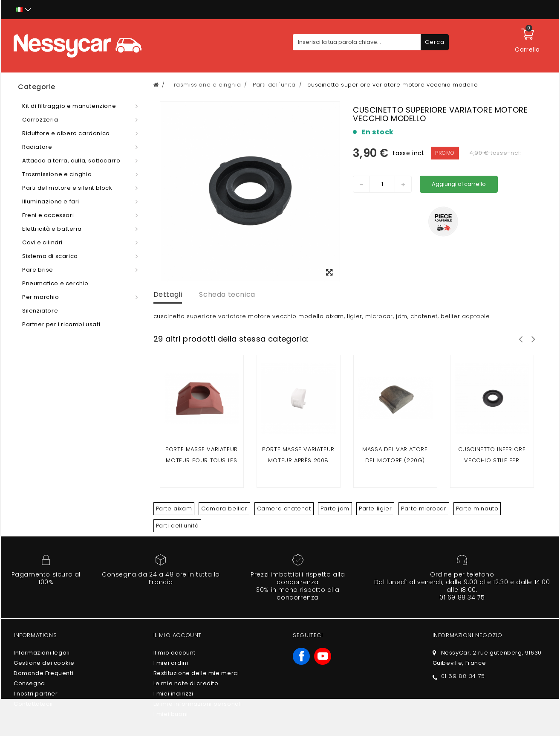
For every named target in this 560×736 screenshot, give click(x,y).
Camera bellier (224, 509)
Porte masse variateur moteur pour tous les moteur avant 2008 (202, 460)
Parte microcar (424, 509)
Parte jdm (335, 509)
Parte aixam (174, 509)
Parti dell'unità (178, 526)
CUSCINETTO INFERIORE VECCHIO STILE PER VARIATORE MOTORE (492, 460)
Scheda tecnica (227, 294)
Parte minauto (477, 509)
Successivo (534, 339)
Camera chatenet (284, 509)
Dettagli (168, 294)
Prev (521, 339)
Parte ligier (375, 509)
